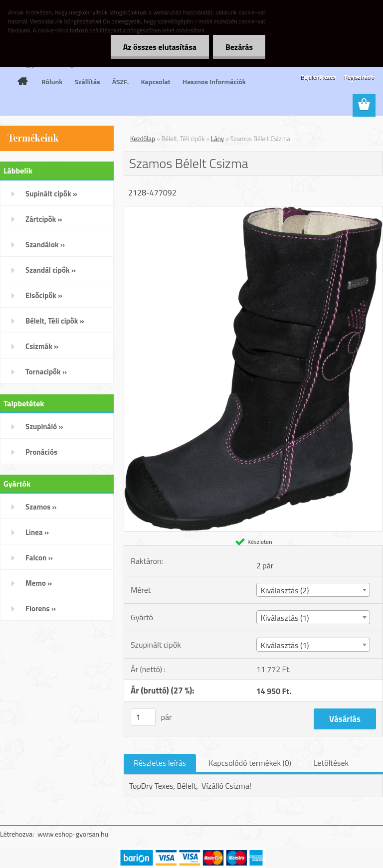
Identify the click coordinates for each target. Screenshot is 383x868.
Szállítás (88, 82)
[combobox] (313, 590)
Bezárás (239, 47)
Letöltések (331, 763)
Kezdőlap (143, 139)
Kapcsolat (155, 82)
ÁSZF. (121, 82)
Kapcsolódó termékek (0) (250, 763)
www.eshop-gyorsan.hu (73, 834)
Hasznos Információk (214, 82)
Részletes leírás (160, 763)
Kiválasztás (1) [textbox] (285, 618)
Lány (217, 139)
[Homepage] (22, 81)
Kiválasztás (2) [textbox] (285, 590)
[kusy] (143, 717)
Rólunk (52, 82)
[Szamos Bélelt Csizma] (253, 210)
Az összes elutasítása (160, 47)
